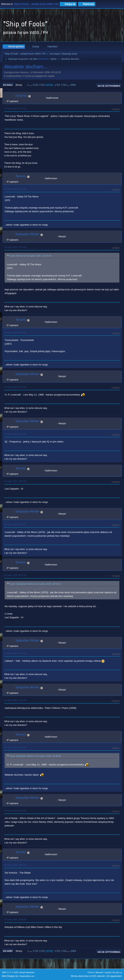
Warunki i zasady (103, 972)
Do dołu (8, 85)
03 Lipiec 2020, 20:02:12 (15, 524)
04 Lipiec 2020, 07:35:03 (15, 653)
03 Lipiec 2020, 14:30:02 (15, 387)
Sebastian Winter (27, 234)
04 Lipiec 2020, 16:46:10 (15, 865)
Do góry (8, 951)
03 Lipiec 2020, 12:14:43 (15, 189)
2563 (73, 85)
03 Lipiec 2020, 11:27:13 (15, 109)
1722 (57, 85)
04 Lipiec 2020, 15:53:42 (15, 811)
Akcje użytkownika (109, 86)
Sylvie (53, 59)
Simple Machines (27, 972)
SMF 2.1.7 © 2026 (10, 972)
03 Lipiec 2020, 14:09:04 (15, 333)
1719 (35, 85)
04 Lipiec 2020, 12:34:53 (15, 747)
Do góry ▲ (117, 972)
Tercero (21, 176)
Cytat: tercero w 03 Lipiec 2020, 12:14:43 (30, 256)
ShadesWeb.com (27, 976)
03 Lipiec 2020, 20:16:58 (15, 575)
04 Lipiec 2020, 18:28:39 (15, 920)
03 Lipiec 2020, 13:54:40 (15, 247)
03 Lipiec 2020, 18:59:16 (15, 481)
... (31, 85)
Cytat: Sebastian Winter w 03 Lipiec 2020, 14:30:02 (35, 756)
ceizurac (21, 96)
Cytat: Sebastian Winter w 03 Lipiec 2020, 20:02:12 (35, 584)
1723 (64, 85)
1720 (42, 85)
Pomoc (91, 972)
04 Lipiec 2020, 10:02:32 (15, 700)
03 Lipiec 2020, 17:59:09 (15, 434)
